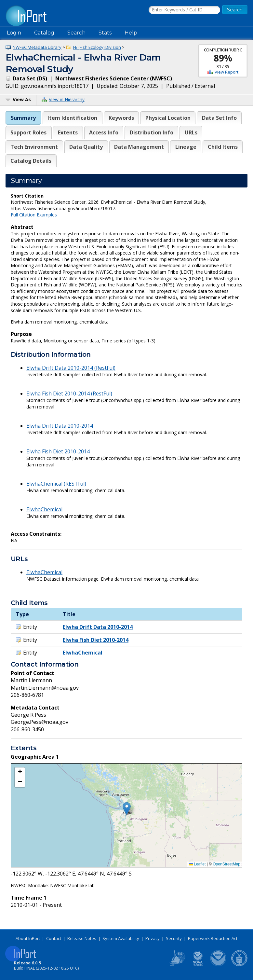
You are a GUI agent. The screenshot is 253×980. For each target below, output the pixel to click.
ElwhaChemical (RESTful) (56, 484)
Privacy (153, 938)
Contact (54, 938)
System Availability (121, 938)
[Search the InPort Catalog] (184, 10)
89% (223, 58)
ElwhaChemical (44, 509)
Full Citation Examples (34, 215)
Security (174, 938)
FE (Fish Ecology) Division (97, 47)
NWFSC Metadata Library (37, 47)
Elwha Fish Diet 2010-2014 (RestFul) (69, 393)
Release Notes (82, 938)
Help (131, 33)
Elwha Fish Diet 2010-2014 (58, 451)
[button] (127, 809)
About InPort (28, 938)
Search (76, 33)
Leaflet (197, 864)
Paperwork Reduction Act (213, 938)
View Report (226, 72)
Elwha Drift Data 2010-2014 (60, 426)
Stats (105, 33)
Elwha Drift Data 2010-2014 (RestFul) (71, 368)
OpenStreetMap (226, 864)
